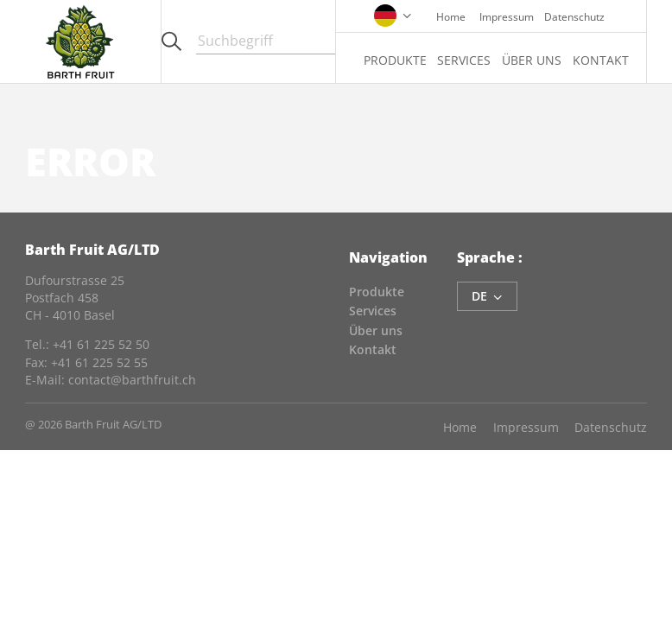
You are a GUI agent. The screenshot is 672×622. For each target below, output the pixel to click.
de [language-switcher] (487, 296)
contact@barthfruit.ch (132, 380)
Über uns (532, 60)
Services (464, 60)
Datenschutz (574, 16)
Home (451, 16)
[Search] (266, 41)
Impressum (507, 16)
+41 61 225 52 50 (101, 344)
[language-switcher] (393, 14)
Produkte (395, 60)
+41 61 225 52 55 (99, 362)
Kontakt (601, 60)
